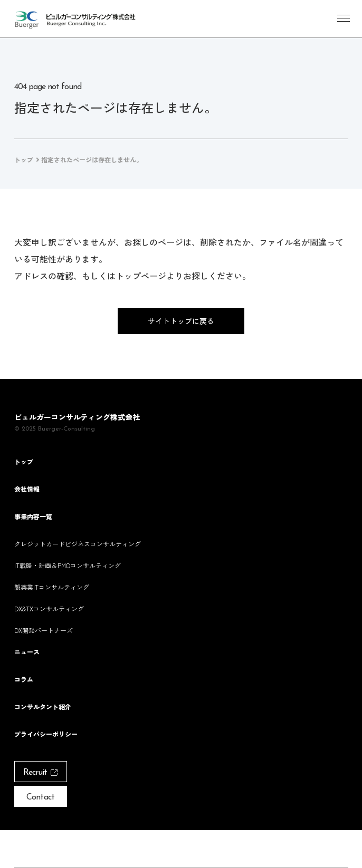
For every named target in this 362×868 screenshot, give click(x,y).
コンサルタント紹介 (43, 707)
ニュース (27, 652)
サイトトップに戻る (181, 321)
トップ (24, 462)
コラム (24, 679)
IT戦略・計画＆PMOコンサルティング (68, 565)
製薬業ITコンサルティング (52, 587)
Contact (40, 797)
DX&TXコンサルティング (49, 608)
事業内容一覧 (33, 516)
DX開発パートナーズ (44, 630)
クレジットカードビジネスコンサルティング (78, 544)
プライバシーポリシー (46, 734)
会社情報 (27, 489)
